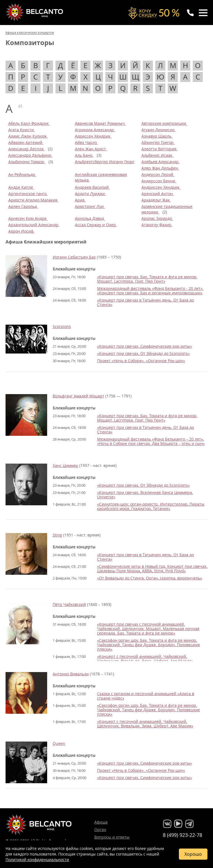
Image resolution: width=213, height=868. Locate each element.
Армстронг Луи (90, 206)
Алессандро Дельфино (30, 155)
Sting (57, 535)
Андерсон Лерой (158, 174)
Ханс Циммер (65, 465)
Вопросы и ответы (112, 837)
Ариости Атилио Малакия (33, 200)
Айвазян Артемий (26, 142)
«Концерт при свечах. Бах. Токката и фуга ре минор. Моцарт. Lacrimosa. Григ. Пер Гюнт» (147, 279)
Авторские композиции (164, 123)
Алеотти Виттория (159, 149)
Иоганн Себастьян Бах (74, 257)
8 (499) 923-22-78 (182, 835)
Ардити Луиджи (90, 194)
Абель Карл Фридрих (29, 123)
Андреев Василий (92, 187)
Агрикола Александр (95, 130)
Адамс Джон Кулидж (28, 136)
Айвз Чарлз (86, 142)
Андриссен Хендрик (161, 187)
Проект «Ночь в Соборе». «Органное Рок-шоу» (141, 361)
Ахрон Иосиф (21, 231)
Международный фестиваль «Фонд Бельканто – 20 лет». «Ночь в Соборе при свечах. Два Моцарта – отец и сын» (151, 441)
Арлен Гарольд (23, 206)
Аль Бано (84, 155)
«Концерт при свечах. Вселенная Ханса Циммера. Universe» (145, 495)
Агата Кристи (22, 130)
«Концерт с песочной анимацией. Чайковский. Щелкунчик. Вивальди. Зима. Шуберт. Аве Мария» (145, 659)
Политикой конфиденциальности (37, 860)
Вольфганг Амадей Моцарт (78, 396)
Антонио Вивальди (71, 674)
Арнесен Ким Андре (28, 218)
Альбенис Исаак (157, 155)
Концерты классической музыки (35, 12)
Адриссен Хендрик (93, 136)
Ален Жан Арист (91, 149)
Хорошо (193, 854)
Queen (59, 743)
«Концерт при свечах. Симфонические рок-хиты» (144, 346)
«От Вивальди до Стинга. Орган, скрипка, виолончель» (150, 578)
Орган (100, 830)
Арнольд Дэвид (90, 218)
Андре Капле (21, 187)
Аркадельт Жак (156, 200)
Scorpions (62, 326)
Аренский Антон (158, 194)
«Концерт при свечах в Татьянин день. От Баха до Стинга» (145, 302)
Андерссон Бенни (159, 181)
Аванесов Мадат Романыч (100, 123)
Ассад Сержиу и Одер (96, 225)
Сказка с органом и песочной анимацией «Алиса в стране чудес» (146, 696)
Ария (80, 200)
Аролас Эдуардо (157, 218)
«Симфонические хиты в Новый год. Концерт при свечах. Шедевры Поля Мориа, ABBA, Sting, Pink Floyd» (152, 569)
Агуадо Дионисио (159, 130)
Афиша (101, 822)
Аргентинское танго (28, 194)
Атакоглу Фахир (157, 225)
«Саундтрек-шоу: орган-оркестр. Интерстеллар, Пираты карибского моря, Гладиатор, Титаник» (151, 506)
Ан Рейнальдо (22, 174)
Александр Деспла (26, 149)
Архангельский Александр (34, 225)
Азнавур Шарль (157, 136)
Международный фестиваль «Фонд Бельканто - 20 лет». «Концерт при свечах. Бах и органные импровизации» (150, 291)
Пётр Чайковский (69, 604)
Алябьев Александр (161, 162)
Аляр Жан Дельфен (160, 168)
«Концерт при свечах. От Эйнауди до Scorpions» (143, 353)
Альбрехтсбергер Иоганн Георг (105, 162)
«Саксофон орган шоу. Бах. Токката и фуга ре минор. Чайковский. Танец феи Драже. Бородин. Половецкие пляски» (149, 645)
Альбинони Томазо (27, 162)
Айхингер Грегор (158, 142)
